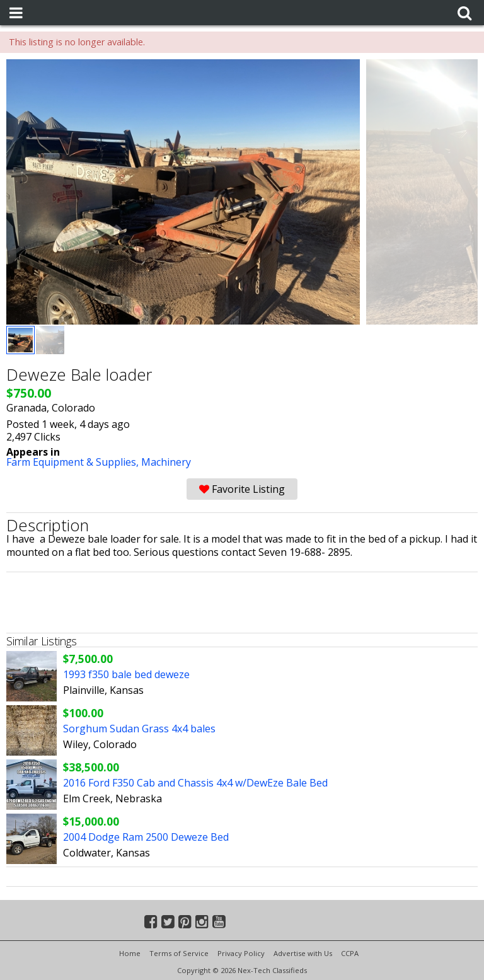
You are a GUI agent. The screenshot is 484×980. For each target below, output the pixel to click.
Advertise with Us (303, 953)
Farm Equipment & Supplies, (74, 462)
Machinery (166, 462)
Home (130, 953)
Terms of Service (179, 953)
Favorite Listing (242, 489)
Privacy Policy (241, 953)
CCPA (350, 953)
